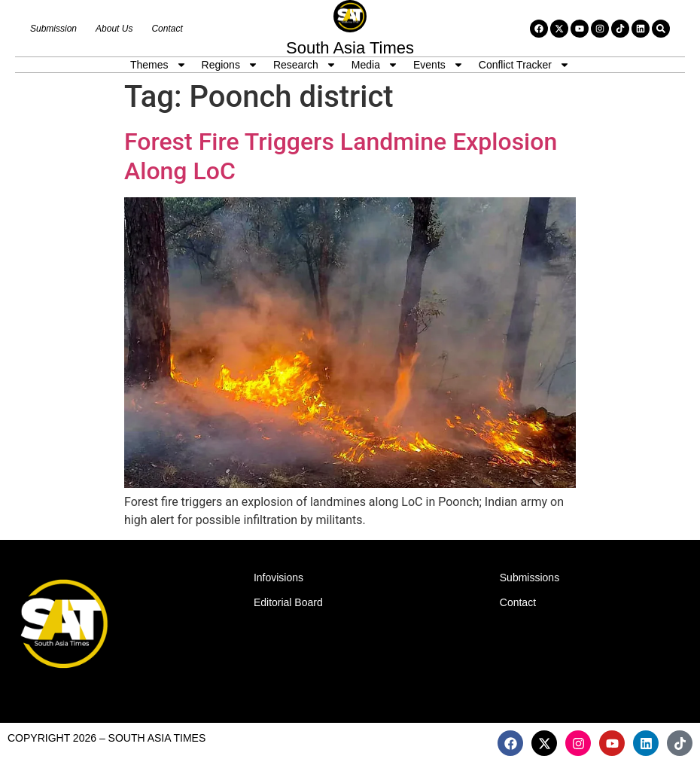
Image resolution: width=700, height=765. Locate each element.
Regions (230, 65)
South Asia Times (350, 48)
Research (305, 65)
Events (438, 65)
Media (375, 65)
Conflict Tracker (524, 65)
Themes (158, 65)
